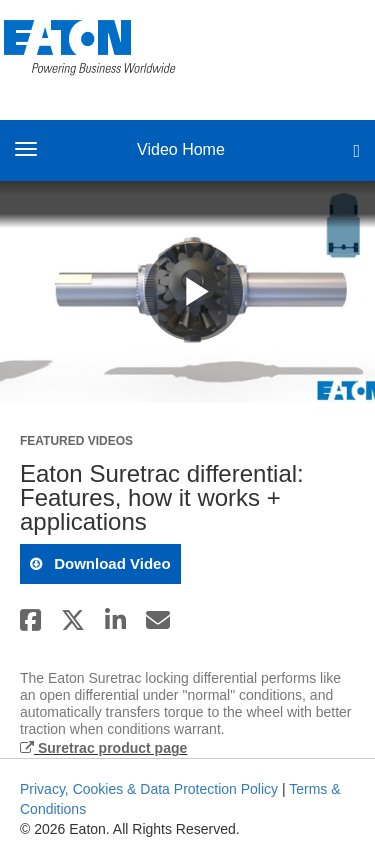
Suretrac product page (103, 748)
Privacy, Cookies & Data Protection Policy (149, 789)
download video (110, 563)
